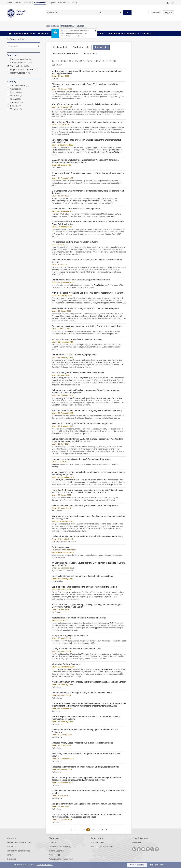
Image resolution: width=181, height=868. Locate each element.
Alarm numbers (97, 843)
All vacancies (54, 855)
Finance (42, 34)
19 (84, 830)
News (24, 99)
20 (89, 830)
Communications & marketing (122, 34)
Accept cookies (137, 865)
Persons (24, 102)
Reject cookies (159, 865)
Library (74, 2)
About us (53, 843)
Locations (24, 96)
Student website (24, 63)
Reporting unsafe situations (102, 847)
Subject (24, 106)
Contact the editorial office (19, 851)
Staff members (40, 2)
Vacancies (24, 109)
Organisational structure (59, 2)
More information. (45, 865)
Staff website (12, 39)
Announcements (24, 86)
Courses (24, 89)
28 (103, 830)
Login (172, 3)
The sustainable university (60, 847)
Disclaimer (12, 859)
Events (24, 92)
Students (27, 2)
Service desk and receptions (19, 843)
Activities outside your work (61, 859)
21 (94, 830)
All (100, 12)
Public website (24, 59)
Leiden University (14, 2)
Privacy (10, 855)
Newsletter (137, 843)
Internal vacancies (57, 851)
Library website (24, 73)
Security (146, 34)
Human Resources (23, 34)
